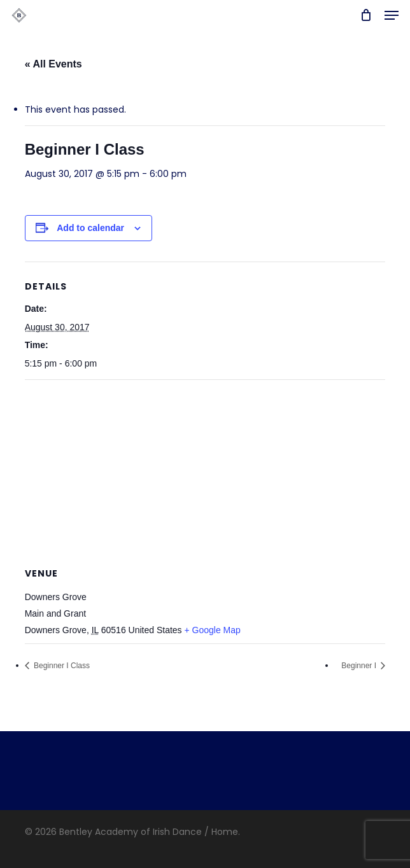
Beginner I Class (61, 666)
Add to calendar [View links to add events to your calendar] (90, 228)
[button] (392, 15)
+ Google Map (213, 630)
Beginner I (360, 666)
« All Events (53, 64)
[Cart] (366, 15)
